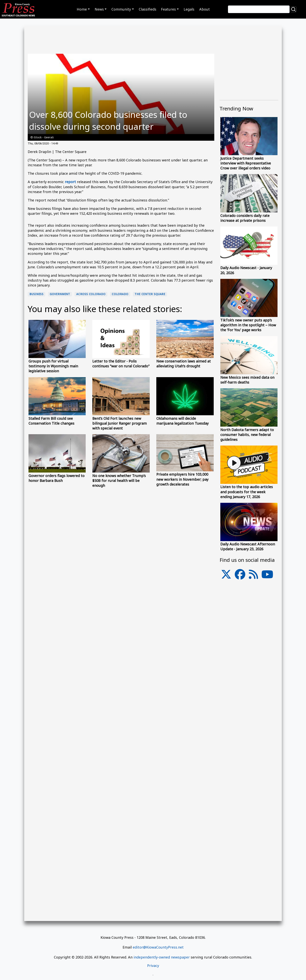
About (205, 9)
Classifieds (148, 9)
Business (36, 294)
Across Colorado (91, 294)
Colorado (120, 294)
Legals (189, 9)
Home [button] (82, 9)
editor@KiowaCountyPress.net (158, 947)
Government (60, 294)
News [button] (99, 9)
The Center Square (150, 294)
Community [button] (121, 9)
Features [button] (168, 9)
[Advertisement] (249, 685)
